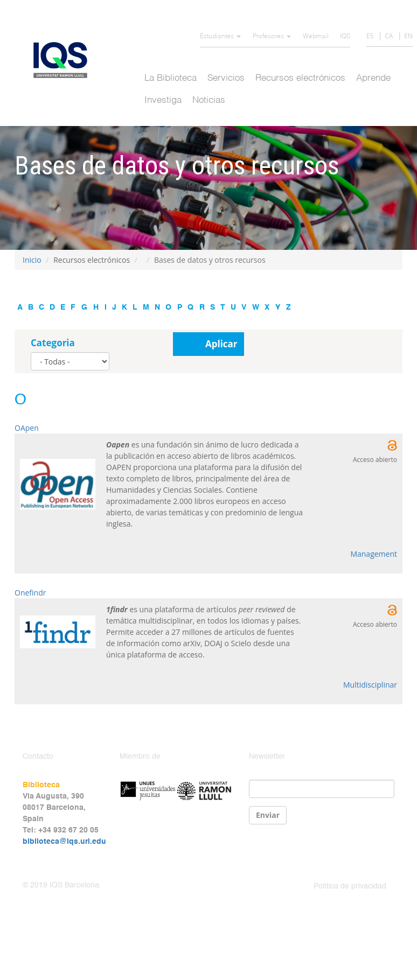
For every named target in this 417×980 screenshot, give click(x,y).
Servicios (226, 78)
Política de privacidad (350, 886)
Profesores (272, 37)
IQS (345, 37)
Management (374, 554)
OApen (27, 428)
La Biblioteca (171, 78)
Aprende (373, 78)
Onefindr (30, 593)
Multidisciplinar (370, 685)
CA (389, 36)
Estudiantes (220, 37)
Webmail (316, 37)
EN (408, 36)
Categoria (53, 343)
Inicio (32, 260)
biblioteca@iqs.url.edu (64, 842)
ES (370, 36)
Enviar (268, 815)
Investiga (163, 100)
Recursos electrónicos (300, 78)
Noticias (209, 100)
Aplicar (221, 344)
